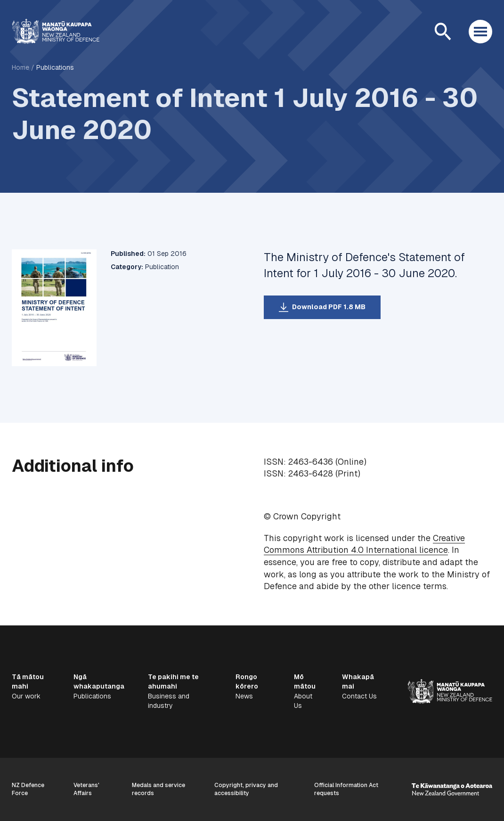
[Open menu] (480, 32)
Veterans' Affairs (86, 789)
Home (20, 67)
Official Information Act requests (346, 789)
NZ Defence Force (28, 789)
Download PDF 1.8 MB (329, 307)
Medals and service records (159, 789)
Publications (55, 67)
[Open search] (443, 32)
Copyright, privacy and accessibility (246, 789)
